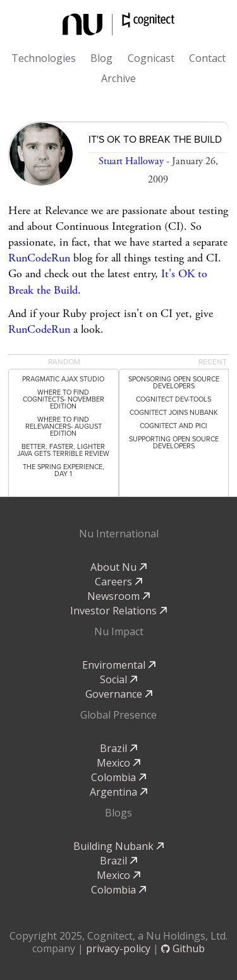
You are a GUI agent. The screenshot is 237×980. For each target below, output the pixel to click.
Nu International (119, 534)
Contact (207, 58)
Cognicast (151, 58)
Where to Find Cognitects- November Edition (64, 399)
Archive (118, 78)
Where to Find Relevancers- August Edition (64, 427)
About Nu (118, 567)
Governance (119, 694)
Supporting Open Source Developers (174, 443)
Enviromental (119, 665)
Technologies (44, 58)
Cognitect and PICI (173, 426)
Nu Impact (119, 631)
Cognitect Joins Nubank (174, 413)
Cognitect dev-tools (173, 399)
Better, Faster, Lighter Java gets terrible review (63, 450)
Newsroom (118, 596)
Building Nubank (118, 846)
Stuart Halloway (131, 161)
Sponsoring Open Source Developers (174, 383)
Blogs (118, 813)
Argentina (118, 792)
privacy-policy (118, 948)
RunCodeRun (39, 258)
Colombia (118, 777)
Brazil (118, 748)
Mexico (118, 763)
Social (118, 679)
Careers (118, 582)
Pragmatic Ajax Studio (63, 379)
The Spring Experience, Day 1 (64, 470)
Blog (101, 58)
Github (183, 948)
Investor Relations (118, 611)
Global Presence (118, 715)
